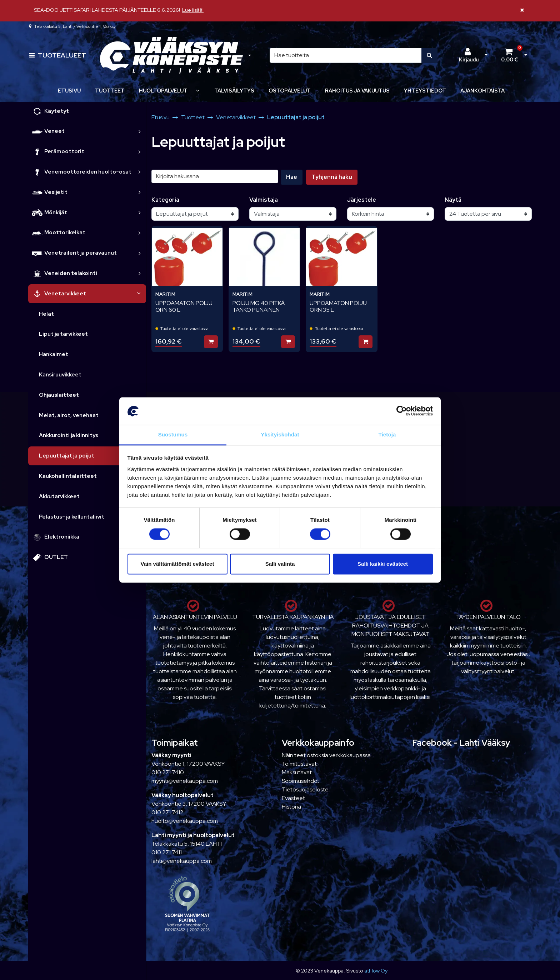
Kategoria (165, 200)
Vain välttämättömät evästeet (177, 564)
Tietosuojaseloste (305, 789)
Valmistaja (264, 200)
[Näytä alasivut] (197, 91)
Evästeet (293, 798)
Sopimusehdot (301, 781)
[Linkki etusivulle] (171, 56)
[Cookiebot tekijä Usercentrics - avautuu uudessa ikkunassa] (402, 411)
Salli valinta (280, 564)
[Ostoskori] (510, 55)
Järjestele (362, 200)
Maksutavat (297, 772)
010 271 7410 (168, 772)
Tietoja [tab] (387, 434)
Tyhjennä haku (332, 177)
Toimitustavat (299, 764)
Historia (291, 807)
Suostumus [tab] (173, 434)
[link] (140, 131)
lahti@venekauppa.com (182, 861)
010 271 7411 (167, 852)
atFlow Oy (376, 971)
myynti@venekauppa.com (185, 781)
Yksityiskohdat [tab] (280, 434)
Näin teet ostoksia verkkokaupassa (326, 755)
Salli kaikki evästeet (383, 564)
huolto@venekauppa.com (185, 821)
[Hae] (346, 55)
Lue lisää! (193, 10)
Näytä (453, 200)
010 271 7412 (167, 812)
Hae (292, 177)
